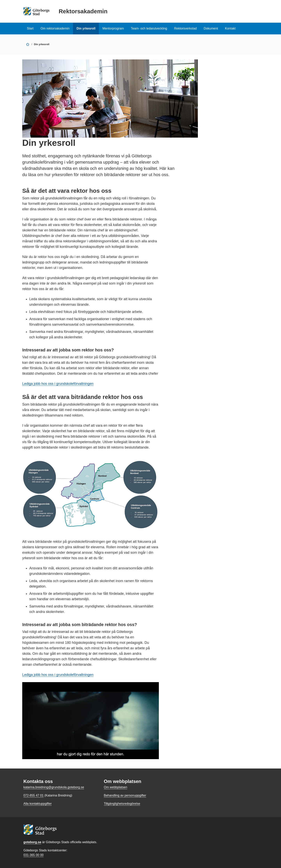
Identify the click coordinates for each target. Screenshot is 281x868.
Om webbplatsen (116, 787)
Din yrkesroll (86, 28)
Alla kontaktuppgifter (38, 804)
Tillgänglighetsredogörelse (122, 804)
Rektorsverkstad (185, 28)
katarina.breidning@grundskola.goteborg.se (54, 787)
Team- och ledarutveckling (149, 28)
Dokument (211, 28)
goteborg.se (32, 842)
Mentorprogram (113, 28)
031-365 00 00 (33, 855)
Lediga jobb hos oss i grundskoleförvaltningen (58, 384)
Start (30, 28)
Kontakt (230, 28)
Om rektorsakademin (55, 28)
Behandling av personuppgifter (125, 795)
